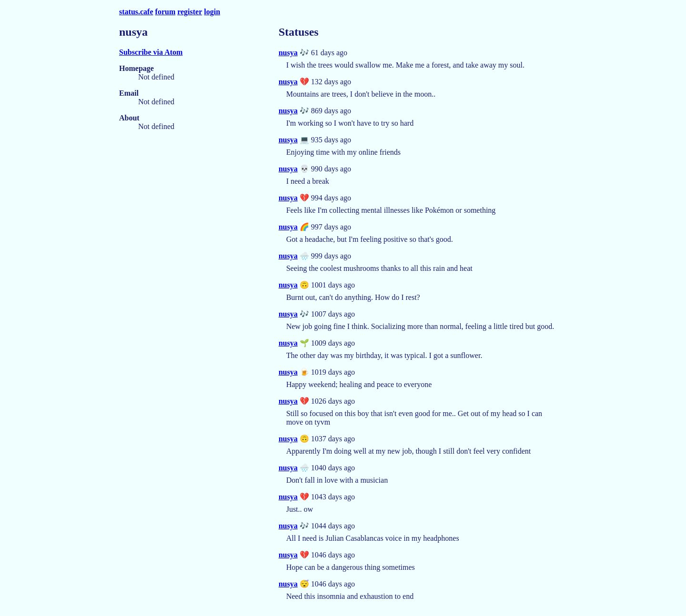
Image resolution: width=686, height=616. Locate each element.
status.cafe (136, 12)
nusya (288, 53)
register (190, 12)
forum (166, 12)
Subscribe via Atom (151, 52)
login (212, 12)
